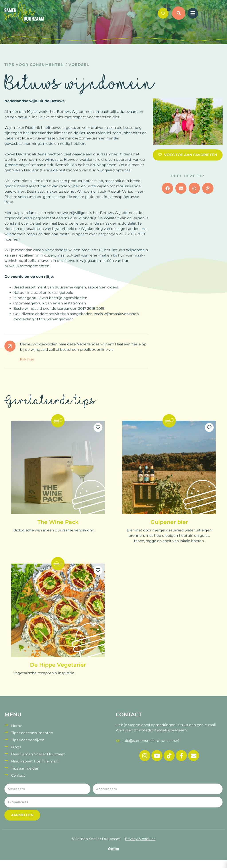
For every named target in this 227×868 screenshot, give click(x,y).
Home (17, 726)
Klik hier (27, 359)
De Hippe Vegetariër (58, 665)
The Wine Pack (58, 522)
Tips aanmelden (25, 768)
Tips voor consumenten (34, 65)
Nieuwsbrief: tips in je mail (34, 761)
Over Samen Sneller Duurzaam (38, 754)
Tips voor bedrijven (28, 740)
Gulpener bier (169, 522)
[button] (179, 14)
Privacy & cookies (140, 839)
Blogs (16, 747)
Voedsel (79, 65)
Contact (18, 775)
